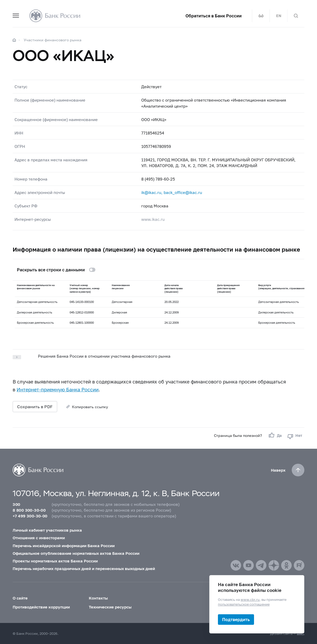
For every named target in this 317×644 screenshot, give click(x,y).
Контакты (98, 598)
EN (279, 16)
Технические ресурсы (110, 607)
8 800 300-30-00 (29, 510)
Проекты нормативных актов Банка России (55, 561)
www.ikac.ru (153, 219)
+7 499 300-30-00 (30, 516)
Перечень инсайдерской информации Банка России (64, 546)
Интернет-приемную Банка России (58, 390)
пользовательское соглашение (244, 604)
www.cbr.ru (250, 599)
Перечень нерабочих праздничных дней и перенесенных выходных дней (84, 568)
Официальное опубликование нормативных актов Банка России (76, 553)
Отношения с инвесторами (39, 538)
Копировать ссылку (90, 407)
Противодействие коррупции (41, 607)
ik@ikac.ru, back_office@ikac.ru (172, 192)
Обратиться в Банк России (214, 16)
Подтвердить (236, 619)
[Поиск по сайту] (296, 16)
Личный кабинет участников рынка (47, 530)
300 (16, 504)
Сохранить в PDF (35, 406)
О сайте (20, 598)
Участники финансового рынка (53, 40)
